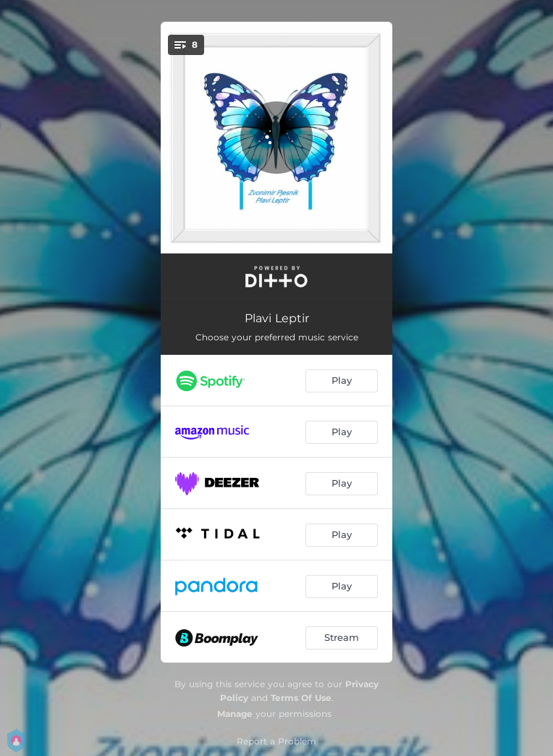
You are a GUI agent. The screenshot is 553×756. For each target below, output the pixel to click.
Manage (235, 714)
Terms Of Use (301, 698)
